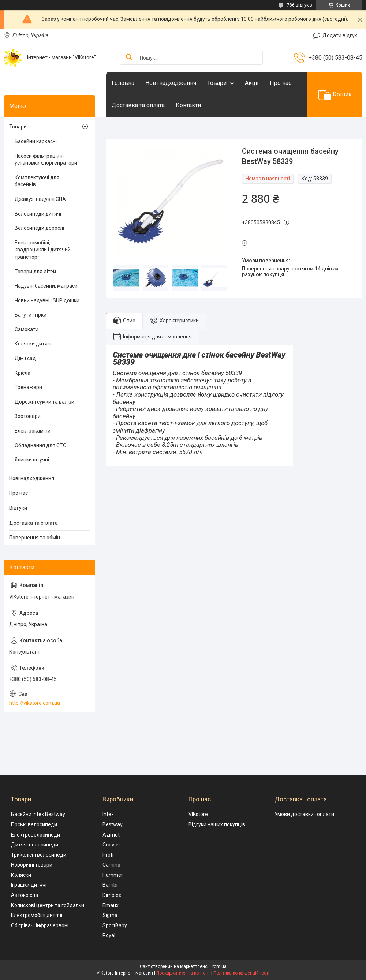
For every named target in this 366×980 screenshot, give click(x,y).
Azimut (111, 835)
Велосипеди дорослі (39, 228)
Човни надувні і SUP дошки (47, 300)
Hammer (113, 875)
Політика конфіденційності (241, 973)
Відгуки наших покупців (217, 824)
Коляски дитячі (33, 344)
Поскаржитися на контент (183, 973)
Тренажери (28, 387)
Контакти (188, 105)
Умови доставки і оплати (304, 814)
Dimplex (112, 895)
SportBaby (115, 925)
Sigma (110, 915)
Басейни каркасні (36, 141)
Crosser (111, 845)
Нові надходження (171, 83)
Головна (123, 83)
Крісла (23, 373)
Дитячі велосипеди (35, 845)
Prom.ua (218, 966)
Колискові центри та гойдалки (48, 905)
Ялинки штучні (32, 460)
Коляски (21, 875)
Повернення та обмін (35, 538)
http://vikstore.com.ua (35, 703)
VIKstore (198, 814)
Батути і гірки (31, 315)
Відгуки (18, 508)
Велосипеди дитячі (38, 214)
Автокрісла (25, 895)
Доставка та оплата (138, 105)
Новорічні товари (32, 865)
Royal (109, 935)
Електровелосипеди (36, 835)
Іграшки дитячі (29, 885)
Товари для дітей (35, 272)
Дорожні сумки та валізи (44, 402)
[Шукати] (129, 58)
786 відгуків (300, 5)
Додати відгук (340, 35)
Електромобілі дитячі (37, 915)
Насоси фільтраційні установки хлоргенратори (46, 160)
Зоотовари (28, 416)
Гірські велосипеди (34, 824)
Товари (217, 83)
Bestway (113, 824)
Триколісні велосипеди (39, 855)
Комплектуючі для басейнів (37, 181)
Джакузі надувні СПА (40, 199)
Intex (108, 814)
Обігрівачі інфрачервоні (40, 925)
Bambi (110, 885)
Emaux (111, 905)
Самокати (27, 329)
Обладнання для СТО (41, 445)
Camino (111, 865)
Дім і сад (25, 358)
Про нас (281, 83)
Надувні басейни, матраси (46, 286)
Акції (252, 83)
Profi (108, 855)
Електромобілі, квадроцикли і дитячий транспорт (43, 250)
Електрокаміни (33, 431)
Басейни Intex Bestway (38, 814)
